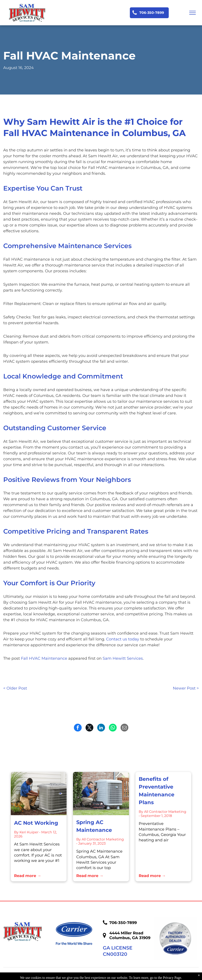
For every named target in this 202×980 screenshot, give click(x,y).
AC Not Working (36, 823)
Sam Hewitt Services (123, 658)
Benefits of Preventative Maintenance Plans (157, 791)
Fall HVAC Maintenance (44, 658)
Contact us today (123, 639)
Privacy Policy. (129, 976)
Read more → (28, 876)
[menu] (192, 13)
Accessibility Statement (167, 976)
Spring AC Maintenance (94, 826)
